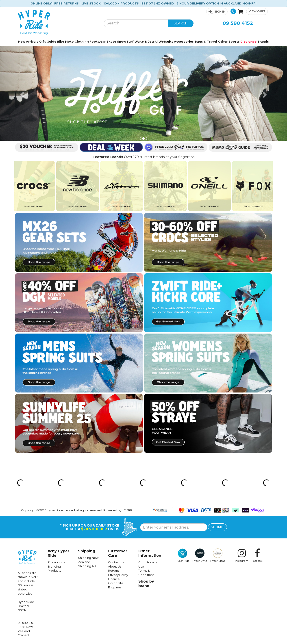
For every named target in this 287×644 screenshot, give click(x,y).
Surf (130, 41)
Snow (122, 41)
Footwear (98, 41)
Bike (61, 41)
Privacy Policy (118, 575)
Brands (263, 41)
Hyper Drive (200, 555)
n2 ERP (127, 510)
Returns (114, 570)
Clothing (82, 41)
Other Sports (229, 41)
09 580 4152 (238, 23)
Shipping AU (87, 566)
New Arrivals (28, 41)
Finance (114, 579)
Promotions (56, 562)
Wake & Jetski (146, 41)
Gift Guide (48, 41)
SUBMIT (217, 527)
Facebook (257, 555)
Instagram (242, 555)
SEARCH (181, 23)
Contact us (116, 562)
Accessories (184, 41)
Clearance (248, 41)
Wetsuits (166, 41)
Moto (69, 41)
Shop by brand (146, 584)
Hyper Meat (218, 555)
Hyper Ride (182, 555)
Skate (111, 41)
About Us (115, 566)
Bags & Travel (206, 41)
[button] (217, 12)
